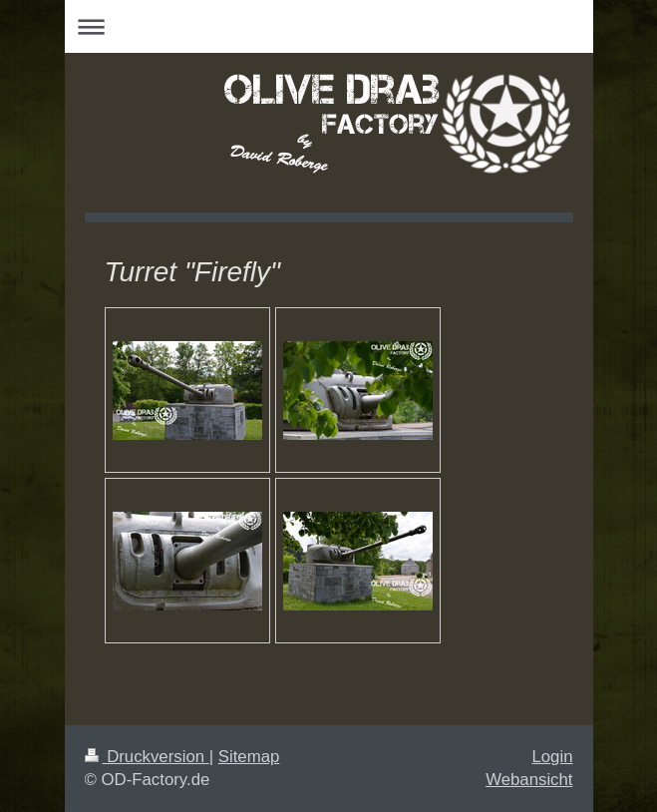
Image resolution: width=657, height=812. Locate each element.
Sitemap (249, 757)
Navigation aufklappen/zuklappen (329, 26)
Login (552, 757)
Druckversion (147, 757)
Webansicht (529, 780)
